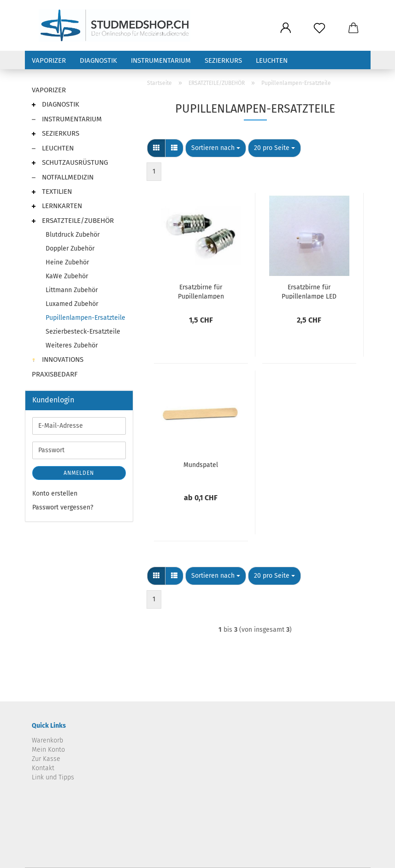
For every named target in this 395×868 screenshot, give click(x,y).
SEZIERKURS (223, 60)
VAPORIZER (49, 60)
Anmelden (79, 473)
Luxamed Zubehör (72, 304)
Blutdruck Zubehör (73, 235)
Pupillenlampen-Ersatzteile (85, 318)
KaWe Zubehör (67, 276)
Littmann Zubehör (72, 290)
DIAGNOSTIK (98, 60)
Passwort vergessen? (63, 507)
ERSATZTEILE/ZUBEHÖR (73, 221)
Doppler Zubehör (70, 248)
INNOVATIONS (58, 359)
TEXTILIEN (52, 192)
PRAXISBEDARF (55, 374)
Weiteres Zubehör (72, 345)
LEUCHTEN (272, 60)
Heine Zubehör (67, 262)
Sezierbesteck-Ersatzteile (83, 332)
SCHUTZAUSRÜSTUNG (70, 162)
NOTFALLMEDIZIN (63, 177)
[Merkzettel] (320, 29)
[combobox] (216, 148)
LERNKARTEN (57, 206)
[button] (286, 29)
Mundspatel (201, 465)
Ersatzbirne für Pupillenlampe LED (309, 291)
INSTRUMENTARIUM (161, 60)
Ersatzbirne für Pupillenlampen (201, 291)
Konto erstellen (55, 494)
